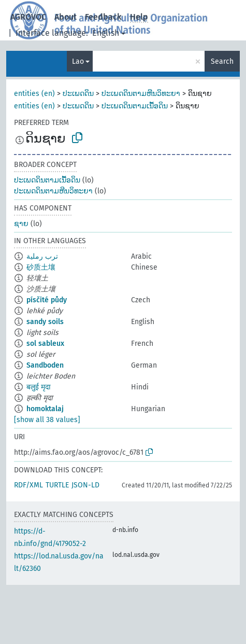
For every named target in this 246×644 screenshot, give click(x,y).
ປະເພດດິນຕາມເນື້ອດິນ (135, 106)
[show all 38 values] (47, 420)
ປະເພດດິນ (78, 94)
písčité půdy (47, 300)
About (66, 17)
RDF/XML (28, 485)
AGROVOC (28, 17)
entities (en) (34, 94)
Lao (78, 61)
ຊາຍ (21, 224)
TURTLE (57, 485)
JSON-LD (85, 485)
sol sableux (45, 344)
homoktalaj (45, 409)
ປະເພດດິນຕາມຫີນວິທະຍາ (141, 94)
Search (222, 61)
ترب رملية (42, 256)
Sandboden (45, 365)
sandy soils (45, 322)
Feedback (103, 17)
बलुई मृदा (39, 387)
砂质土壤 (41, 267)
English (106, 33)
